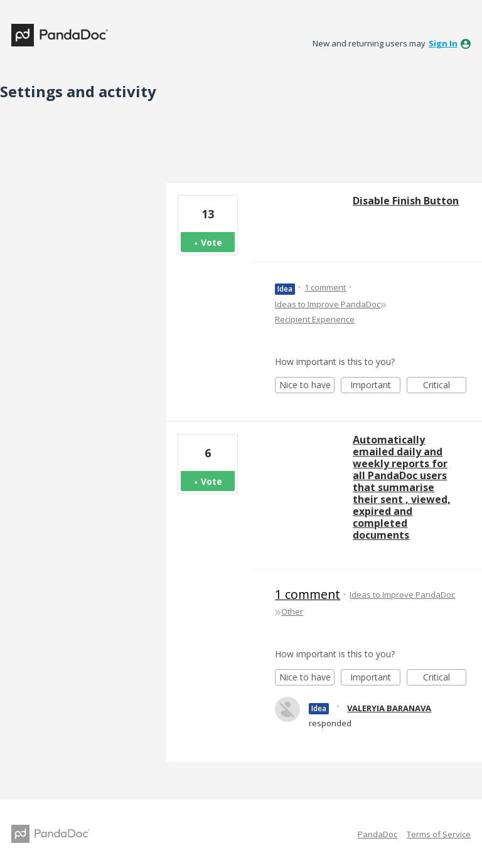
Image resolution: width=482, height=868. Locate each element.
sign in (443, 43)
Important (375, 386)
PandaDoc (378, 834)
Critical (445, 386)
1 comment (325, 287)
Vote (212, 242)
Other (292, 611)
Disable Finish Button (406, 201)
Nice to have (307, 386)
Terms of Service (439, 834)
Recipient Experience (315, 319)
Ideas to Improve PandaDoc (328, 304)
